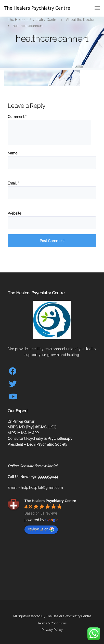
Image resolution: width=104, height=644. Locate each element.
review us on (41, 529)
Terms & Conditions (52, 623)
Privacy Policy (52, 630)
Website (14, 213)
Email (13, 183)
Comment (17, 117)
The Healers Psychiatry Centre (37, 8)
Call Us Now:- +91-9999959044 (33, 477)
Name (14, 153)
